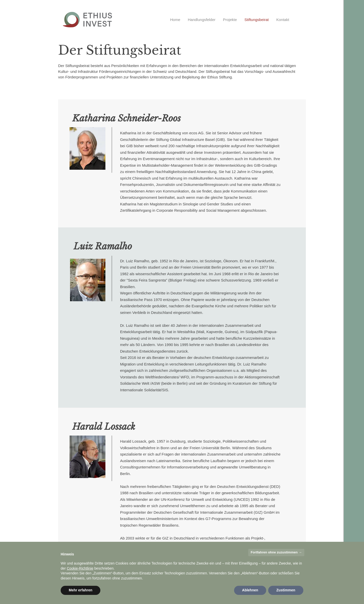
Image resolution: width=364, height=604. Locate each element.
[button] (202, 20)
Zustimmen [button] (286, 590)
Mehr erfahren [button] (81, 590)
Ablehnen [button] (250, 590)
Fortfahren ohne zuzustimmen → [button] (276, 552)
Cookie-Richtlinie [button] (80, 568)
